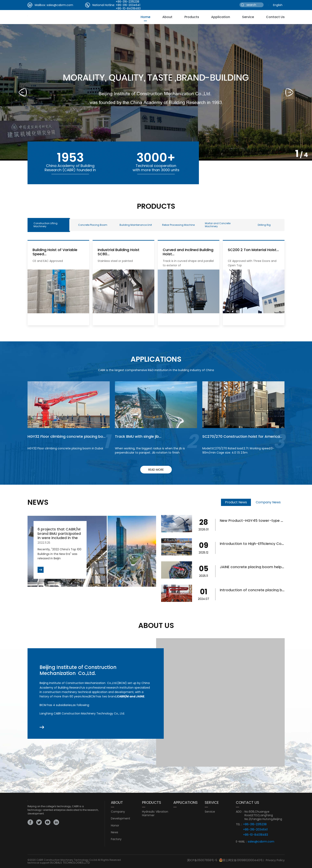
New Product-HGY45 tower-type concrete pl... (262, 520)
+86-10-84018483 (128, 8)
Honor (115, 825)
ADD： (240, 812)
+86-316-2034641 (128, 5)
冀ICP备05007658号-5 (202, 860)
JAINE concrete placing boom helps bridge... (259, 567)
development (121, 818)
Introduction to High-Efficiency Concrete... (258, 544)
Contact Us (275, 17)
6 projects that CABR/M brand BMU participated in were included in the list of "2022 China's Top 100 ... (59, 538)
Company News (268, 502)
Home (145, 17)
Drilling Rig (263, 225)
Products (192, 17)
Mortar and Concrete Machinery (217, 225)
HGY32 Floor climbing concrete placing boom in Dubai (65, 448)
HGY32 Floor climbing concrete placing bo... (66, 436)
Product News (236, 502)
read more (156, 470)
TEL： (239, 824)
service (248, 17)
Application (221, 17)
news (115, 832)
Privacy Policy (275, 860)
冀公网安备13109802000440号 (243, 860)
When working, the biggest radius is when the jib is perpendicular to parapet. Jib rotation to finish (150, 450)
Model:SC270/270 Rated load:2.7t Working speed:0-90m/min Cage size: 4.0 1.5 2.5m (238, 450)
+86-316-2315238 (255, 824)
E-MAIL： (242, 842)
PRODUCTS (152, 802)
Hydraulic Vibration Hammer (155, 813)
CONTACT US (248, 802)
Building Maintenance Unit (135, 225)
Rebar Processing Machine (177, 225)
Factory (116, 839)
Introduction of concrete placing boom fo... (259, 590)
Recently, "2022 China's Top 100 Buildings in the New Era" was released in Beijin (59, 554)
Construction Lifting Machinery (46, 225)
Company (118, 812)
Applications (186, 802)
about (167, 17)
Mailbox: (40, 5)
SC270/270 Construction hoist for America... (242, 436)
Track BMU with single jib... (138, 436)
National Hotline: (104, 5)
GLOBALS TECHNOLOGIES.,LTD (70, 863)
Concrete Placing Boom (92, 225)
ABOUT (117, 802)
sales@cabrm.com (60, 5)
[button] (289, 92)
